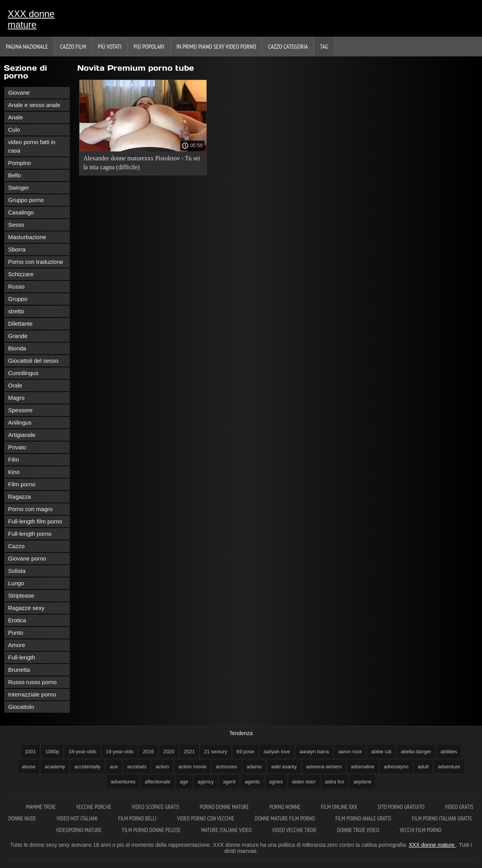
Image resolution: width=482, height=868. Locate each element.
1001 (30, 752)
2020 (169, 752)
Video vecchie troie (295, 830)
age (184, 782)
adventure (449, 767)
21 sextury (216, 752)
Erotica (17, 620)
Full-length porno (30, 534)
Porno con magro (30, 509)
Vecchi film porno (421, 830)
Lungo (16, 583)
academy (55, 767)
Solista (17, 571)
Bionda (17, 348)
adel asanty (284, 767)
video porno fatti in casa (32, 146)
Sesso (16, 225)
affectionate (158, 782)
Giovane (19, 93)
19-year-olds (120, 752)
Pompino (19, 163)
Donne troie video (359, 830)
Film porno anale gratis (364, 818)
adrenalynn (396, 767)
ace (114, 767)
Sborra (17, 249)
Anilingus (20, 422)
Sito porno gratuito (402, 807)
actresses (227, 767)
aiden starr (304, 782)
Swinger (19, 188)
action (162, 767)
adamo (254, 767)
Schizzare (21, 274)
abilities (449, 752)
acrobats (137, 767)
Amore (17, 645)
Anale (15, 117)
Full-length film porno (35, 521)
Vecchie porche (94, 807)
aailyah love (277, 752)
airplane (362, 782)
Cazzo (16, 546)
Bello (14, 175)
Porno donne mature (225, 807)
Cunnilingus (23, 373)
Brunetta (19, 670)
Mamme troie (41, 807)
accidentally (88, 767)
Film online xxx (340, 807)
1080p (52, 752)
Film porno (22, 484)
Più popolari (149, 46)
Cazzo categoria (288, 46)
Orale (15, 385)
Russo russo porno (32, 682)
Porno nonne (286, 807)
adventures (123, 782)
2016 (148, 752)
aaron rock (350, 752)
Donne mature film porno (285, 818)
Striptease (21, 595)
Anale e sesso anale (34, 105)
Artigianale (22, 435)
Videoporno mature (79, 830)
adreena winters (324, 767)
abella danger (416, 752)
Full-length (22, 657)
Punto (16, 633)
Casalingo (21, 212)
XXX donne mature (31, 19)
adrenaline (363, 767)
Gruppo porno (26, 200)
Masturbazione (27, 237)
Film (14, 459)
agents (252, 782)
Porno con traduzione (36, 262)
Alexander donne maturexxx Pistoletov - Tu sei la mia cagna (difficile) (142, 163)
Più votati (110, 46)
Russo (16, 286)
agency (206, 782)
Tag (324, 46)
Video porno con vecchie (206, 818)
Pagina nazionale (27, 46)
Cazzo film (73, 46)
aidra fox (335, 782)
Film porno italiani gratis (442, 818)
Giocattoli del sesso (33, 361)
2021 (189, 752)
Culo (14, 130)
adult (423, 767)
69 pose (245, 752)
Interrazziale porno (32, 694)
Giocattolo (21, 707)
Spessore (20, 410)
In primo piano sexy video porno (216, 46)
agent (229, 782)
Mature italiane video (227, 830)
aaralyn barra (314, 752)
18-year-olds (82, 752)
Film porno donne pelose (152, 830)
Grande (18, 336)
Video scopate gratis (156, 807)
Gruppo (18, 299)
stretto (16, 311)
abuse (28, 767)
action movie (192, 767)
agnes (276, 782)
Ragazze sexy (26, 608)
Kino (14, 472)
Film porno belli (138, 818)
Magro (16, 398)
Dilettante (20, 324)
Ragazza (19, 497)
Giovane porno (27, 558)
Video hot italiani (78, 818)
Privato (17, 447)
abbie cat (381, 752)
